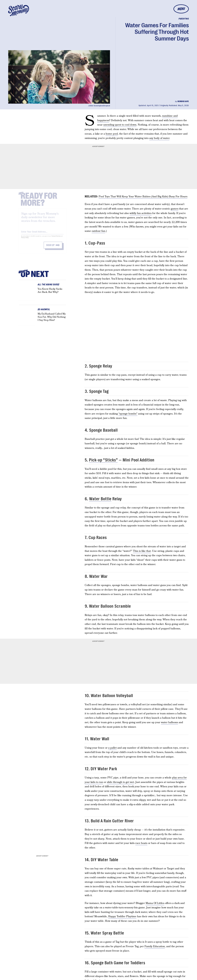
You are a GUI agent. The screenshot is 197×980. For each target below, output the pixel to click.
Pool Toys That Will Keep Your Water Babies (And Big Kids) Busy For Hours (143, 197)
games (175, 209)
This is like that (142, 551)
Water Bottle (100, 499)
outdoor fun (98, 231)
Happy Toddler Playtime (122, 916)
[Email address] (42, 233)
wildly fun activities (141, 213)
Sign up (50, 247)
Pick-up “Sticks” (103, 460)
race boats (141, 843)
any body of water (159, 138)
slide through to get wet (120, 782)
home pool (112, 134)
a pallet (112, 748)
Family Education (155, 946)
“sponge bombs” (128, 414)
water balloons (170, 722)
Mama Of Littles (155, 903)
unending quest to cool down (120, 125)
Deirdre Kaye (183, 101)
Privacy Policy (25, 240)
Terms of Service (56, 238)
